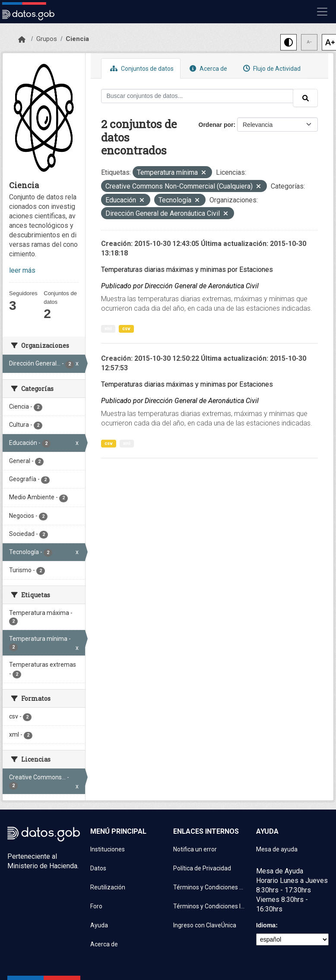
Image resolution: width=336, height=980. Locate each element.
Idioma (266, 925)
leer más (22, 270)
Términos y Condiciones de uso (209, 887)
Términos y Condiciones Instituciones (209, 906)
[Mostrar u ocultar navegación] (322, 12)
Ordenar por (216, 125)
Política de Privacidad (202, 868)
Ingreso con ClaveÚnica (205, 925)
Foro (96, 906)
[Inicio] (22, 40)
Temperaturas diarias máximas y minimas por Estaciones (187, 269)
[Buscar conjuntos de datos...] (197, 96)
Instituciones (108, 849)
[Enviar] (305, 98)
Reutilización (108, 887)
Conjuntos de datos (141, 68)
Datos (98, 868)
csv (126, 329)
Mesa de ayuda (277, 849)
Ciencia (77, 39)
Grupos (47, 39)
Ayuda (99, 925)
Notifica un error (195, 849)
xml (108, 329)
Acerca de (207, 68)
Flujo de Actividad (271, 68)
